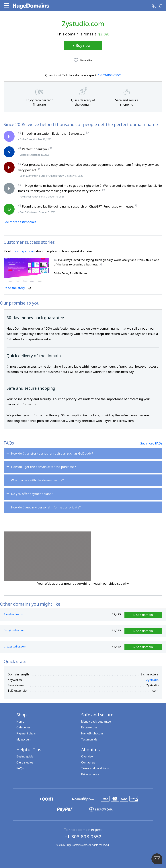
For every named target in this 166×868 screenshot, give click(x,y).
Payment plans (26, 733)
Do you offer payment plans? (32, 494)
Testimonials (89, 739)
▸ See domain (149, 615)
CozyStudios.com (15, 630)
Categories (23, 727)
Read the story (18, 288)
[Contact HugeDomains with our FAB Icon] (157, 859)
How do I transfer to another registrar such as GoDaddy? (52, 453)
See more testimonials (20, 222)
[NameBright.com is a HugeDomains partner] (83, 798)
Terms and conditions (95, 768)
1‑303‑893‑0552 (109, 75)
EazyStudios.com (14, 614)
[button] (6, 5)
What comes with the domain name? (37, 480)
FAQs (20, 768)
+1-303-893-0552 (83, 836)
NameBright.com (92, 733)
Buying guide (25, 756)
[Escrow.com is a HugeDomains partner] (101, 809)
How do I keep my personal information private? (46, 507)
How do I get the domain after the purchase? (43, 467)
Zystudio (152, 679)
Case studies (25, 762)
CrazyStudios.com (15, 646)
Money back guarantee (96, 721)
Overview (87, 756)
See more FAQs (151, 443)
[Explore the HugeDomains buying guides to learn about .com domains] (47, 798)
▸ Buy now (82, 45)
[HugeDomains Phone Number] (154, 6)
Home (20, 721)
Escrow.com (89, 727)
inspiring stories (23, 251)
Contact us (88, 762)
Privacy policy (90, 774)
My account (24, 739)
